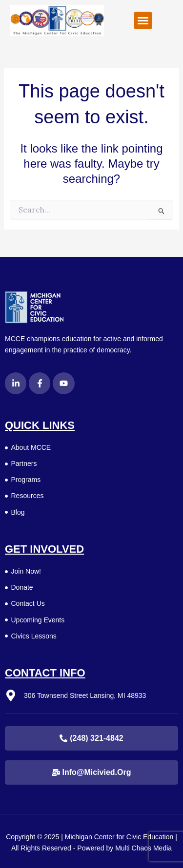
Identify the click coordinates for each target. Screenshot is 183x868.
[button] (143, 20)
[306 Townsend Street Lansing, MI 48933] (11, 695)
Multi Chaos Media (143, 848)
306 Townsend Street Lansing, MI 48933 (85, 695)
